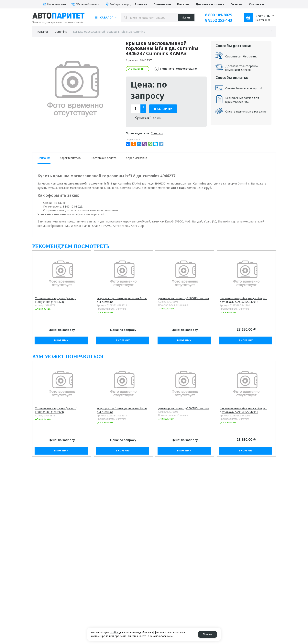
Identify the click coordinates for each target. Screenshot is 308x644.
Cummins (61, 32)
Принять (208, 634)
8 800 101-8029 (219, 15)
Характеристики (71, 158)
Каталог (43, 32)
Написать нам (56, 4)
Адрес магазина (136, 158)
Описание (44, 158)
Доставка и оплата (104, 158)
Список (246, 70)
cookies (114, 632)
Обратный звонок (88, 4)
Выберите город (121, 4)
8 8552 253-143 (219, 20)
